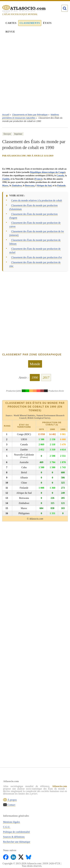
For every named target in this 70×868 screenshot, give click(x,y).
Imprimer (18, 134)
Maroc (5, 186)
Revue (10, 32)
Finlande (61, 186)
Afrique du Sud (44, 186)
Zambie (6, 179)
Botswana (30, 186)
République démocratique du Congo (47, 172)
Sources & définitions (14, 837)
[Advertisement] (35, 76)
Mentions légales (12, 822)
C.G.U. (7, 827)
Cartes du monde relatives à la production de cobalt (37, 200)
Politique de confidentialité (16, 832)
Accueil (6, 115)
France (38, 179)
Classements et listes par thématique (30, 115)
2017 (46, 378)
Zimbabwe (17, 186)
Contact (11, 805)
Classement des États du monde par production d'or (37, 257)
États (47, 23)
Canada (60, 175)
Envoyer (7, 134)
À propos (12, 800)
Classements (30, 23)
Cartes (11, 23)
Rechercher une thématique (17, 842)
